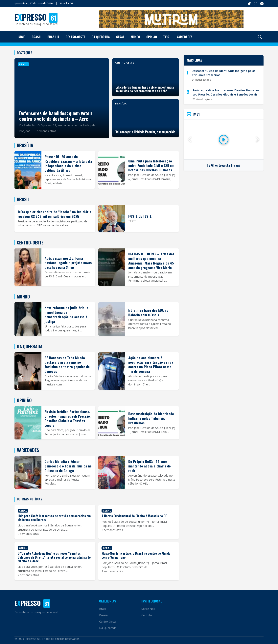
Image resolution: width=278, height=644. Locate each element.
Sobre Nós (148, 609)
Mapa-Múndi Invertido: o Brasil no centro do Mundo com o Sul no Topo (136, 555)
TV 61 (167, 37)
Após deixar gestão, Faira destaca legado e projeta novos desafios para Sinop (68, 263)
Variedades (185, 37)
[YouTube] (262, 4)
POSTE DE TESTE (140, 216)
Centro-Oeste (75, 37)
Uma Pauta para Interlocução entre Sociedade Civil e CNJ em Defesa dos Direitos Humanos (151, 165)
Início (22, 37)
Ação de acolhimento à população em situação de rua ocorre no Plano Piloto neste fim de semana (151, 364)
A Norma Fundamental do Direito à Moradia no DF (134, 516)
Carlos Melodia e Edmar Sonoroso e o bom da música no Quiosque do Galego (68, 466)
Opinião (152, 37)
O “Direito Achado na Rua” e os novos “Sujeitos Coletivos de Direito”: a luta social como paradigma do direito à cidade (54, 557)
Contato (147, 615)
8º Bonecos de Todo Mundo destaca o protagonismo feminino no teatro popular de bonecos (67, 364)
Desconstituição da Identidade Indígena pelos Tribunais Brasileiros (151, 418)
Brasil (36, 37)
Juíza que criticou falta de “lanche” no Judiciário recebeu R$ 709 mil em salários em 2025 (54, 214)
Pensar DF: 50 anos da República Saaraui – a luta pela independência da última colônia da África (68, 163)
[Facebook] (249, 4)
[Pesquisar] (260, 37)
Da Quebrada (101, 37)
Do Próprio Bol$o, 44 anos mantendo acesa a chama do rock (150, 466)
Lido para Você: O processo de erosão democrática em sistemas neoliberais (54, 518)
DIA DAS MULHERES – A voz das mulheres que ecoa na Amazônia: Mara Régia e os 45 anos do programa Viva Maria (151, 261)
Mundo (135, 37)
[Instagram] (256, 4)
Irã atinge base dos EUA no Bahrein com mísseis (148, 312)
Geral (120, 37)
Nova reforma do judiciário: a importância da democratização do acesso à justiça (66, 314)
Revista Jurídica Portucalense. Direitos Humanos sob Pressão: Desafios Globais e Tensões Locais (68, 418)
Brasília (53, 37)
